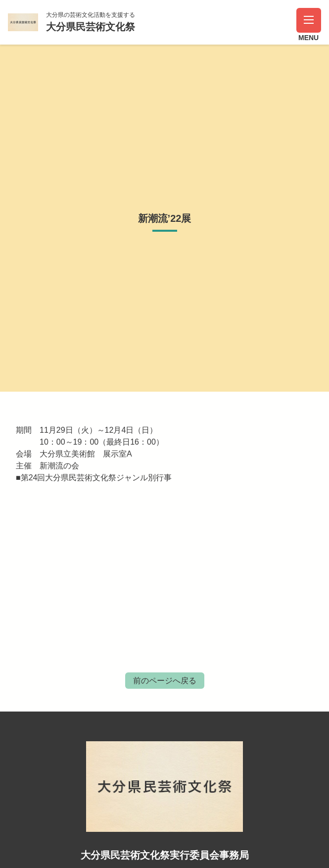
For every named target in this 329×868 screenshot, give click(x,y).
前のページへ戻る (165, 681)
